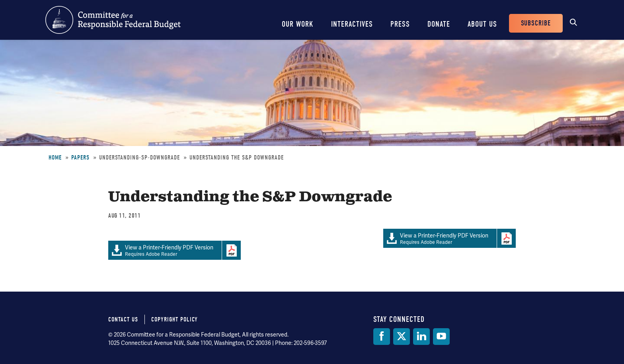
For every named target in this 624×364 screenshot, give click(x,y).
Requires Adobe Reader (440, 238)
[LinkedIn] (421, 337)
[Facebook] (382, 337)
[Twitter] (402, 337)
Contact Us (123, 319)
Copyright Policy (175, 319)
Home (55, 158)
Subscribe (536, 23)
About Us (482, 24)
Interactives (352, 24)
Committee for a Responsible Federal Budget (113, 20)
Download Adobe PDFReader (506, 238)
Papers (80, 158)
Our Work (298, 24)
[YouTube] (441, 337)
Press (400, 24)
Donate (439, 24)
